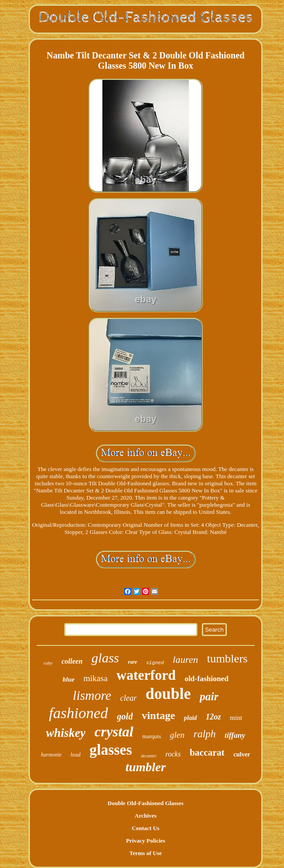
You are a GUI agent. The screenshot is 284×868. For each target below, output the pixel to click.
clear (128, 698)
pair (209, 696)
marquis (152, 736)
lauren (186, 659)
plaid (190, 718)
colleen (72, 661)
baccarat (207, 752)
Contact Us (146, 828)
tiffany (235, 735)
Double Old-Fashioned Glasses (146, 803)
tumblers (227, 659)
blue (69, 679)
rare (133, 662)
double (168, 694)
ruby (48, 663)
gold (125, 716)
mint (236, 718)
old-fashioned (206, 679)
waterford (146, 675)
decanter (149, 756)
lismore (92, 695)
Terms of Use (146, 853)
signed (155, 663)
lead (75, 754)
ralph (205, 734)
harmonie (51, 755)
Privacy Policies (146, 841)
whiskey (66, 733)
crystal (114, 732)
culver (242, 754)
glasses (111, 750)
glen (177, 735)
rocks (173, 754)
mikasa (96, 678)
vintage (158, 715)
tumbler (146, 767)
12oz (213, 717)
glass (105, 658)
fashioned (79, 713)
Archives (146, 816)
